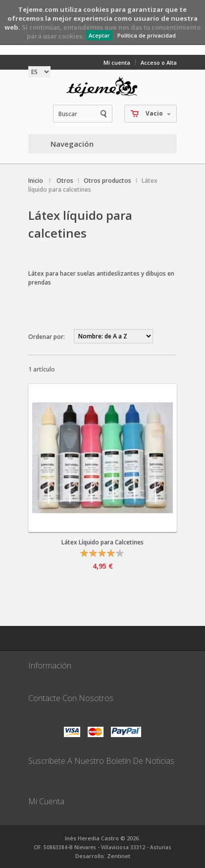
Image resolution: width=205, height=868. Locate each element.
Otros (65, 181)
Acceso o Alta (159, 62)
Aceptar (99, 35)
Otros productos (107, 181)
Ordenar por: (47, 337)
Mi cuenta (117, 62)
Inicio (36, 181)
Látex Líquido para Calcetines (102, 542)
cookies (96, 9)
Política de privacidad (147, 35)
